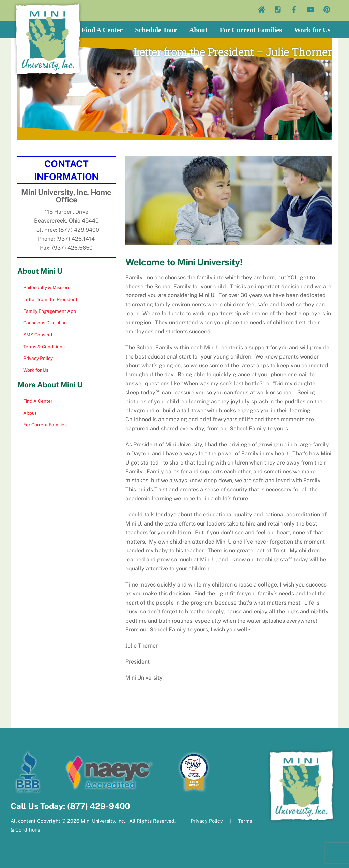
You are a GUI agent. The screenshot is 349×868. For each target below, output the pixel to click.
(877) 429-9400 (98, 806)
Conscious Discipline (45, 323)
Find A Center (102, 30)
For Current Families (251, 30)
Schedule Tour (156, 30)
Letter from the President (50, 299)
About (198, 30)
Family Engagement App (50, 311)
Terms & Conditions (44, 347)
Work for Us (312, 30)
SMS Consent (38, 335)
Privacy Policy (38, 358)
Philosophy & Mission (46, 287)
